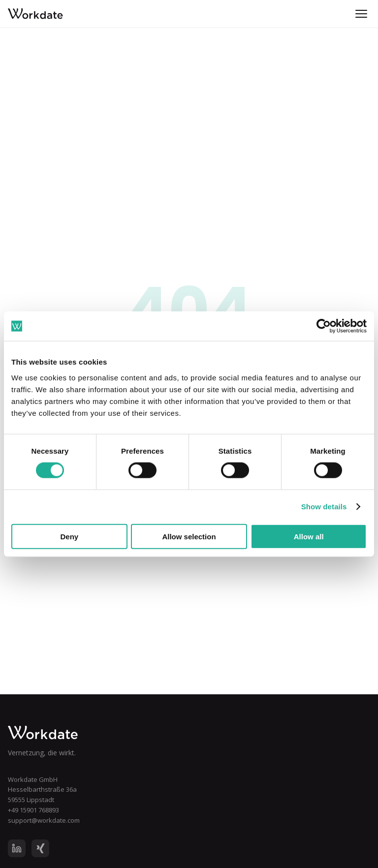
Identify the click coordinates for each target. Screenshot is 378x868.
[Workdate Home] (189, 733)
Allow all (309, 536)
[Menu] (361, 14)
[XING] (40, 848)
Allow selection (189, 536)
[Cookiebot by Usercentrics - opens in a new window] (324, 326)
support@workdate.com (44, 820)
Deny (69, 536)
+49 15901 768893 (33, 810)
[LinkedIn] (17, 848)
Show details (324, 507)
